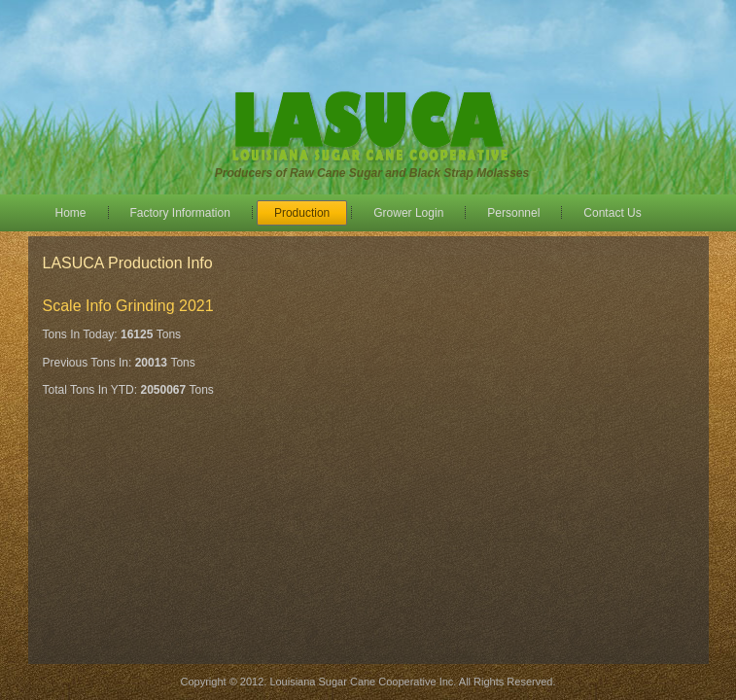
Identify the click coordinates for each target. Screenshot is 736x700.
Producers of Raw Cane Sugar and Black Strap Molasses (372, 173)
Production (302, 213)
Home (71, 213)
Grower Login (408, 213)
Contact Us (612, 213)
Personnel (513, 213)
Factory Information (180, 213)
